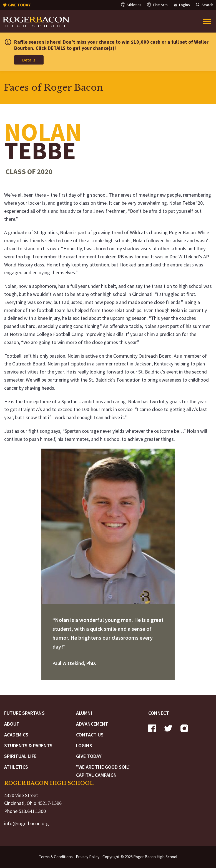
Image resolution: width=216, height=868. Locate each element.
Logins (84, 745)
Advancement (92, 724)
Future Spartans (24, 713)
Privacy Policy (88, 857)
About (12, 724)
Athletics (16, 767)
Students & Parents (28, 745)
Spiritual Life (20, 756)
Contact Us (90, 735)
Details (29, 60)
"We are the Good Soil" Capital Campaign (103, 771)
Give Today (89, 756)
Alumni (84, 713)
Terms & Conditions (56, 857)
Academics (16, 735)
